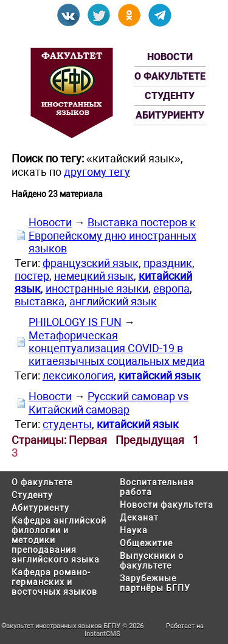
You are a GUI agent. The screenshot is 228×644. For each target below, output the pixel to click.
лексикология (78, 376)
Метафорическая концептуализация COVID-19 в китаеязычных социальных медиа (117, 348)
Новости (170, 57)
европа (171, 289)
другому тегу (97, 172)
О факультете (170, 76)
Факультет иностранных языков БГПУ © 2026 (72, 626)
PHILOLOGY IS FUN (75, 322)
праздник (168, 263)
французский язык (91, 263)
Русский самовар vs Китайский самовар (109, 403)
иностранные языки (97, 289)
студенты (67, 424)
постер (32, 276)
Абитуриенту (170, 115)
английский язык (113, 301)
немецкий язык (94, 276)
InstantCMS (102, 634)
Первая (88, 440)
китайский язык (160, 376)
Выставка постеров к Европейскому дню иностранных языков (112, 235)
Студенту (170, 96)
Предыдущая (150, 440)
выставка (40, 301)
